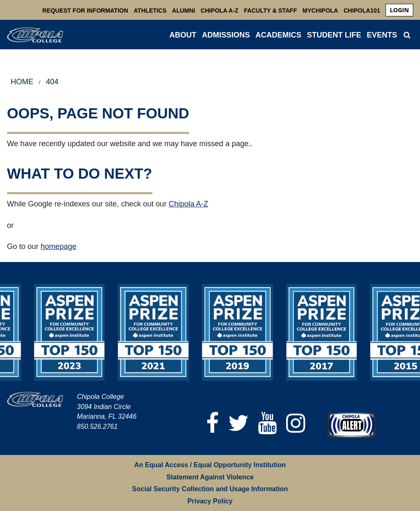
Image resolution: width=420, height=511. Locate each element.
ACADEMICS (278, 35)
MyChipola (320, 11)
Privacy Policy (210, 501)
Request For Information (85, 11)
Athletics (150, 11)
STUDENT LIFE (334, 35)
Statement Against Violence (210, 477)
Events (382, 35)
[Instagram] (296, 423)
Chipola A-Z (220, 11)
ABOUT (183, 35)
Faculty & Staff (271, 11)
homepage (59, 246)
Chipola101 (362, 11)
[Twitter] (238, 423)
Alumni (184, 11)
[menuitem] (399, 10)
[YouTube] (267, 423)
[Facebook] (213, 423)
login (399, 10)
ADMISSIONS (226, 35)
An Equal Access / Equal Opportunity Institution (210, 465)
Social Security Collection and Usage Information (210, 489)
